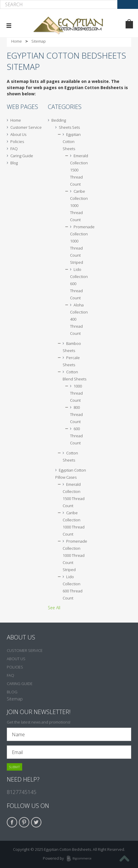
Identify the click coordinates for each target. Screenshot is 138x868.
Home (17, 41)
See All (54, 608)
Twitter (36, 822)
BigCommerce (81, 859)
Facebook (12, 822)
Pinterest (24, 822)
